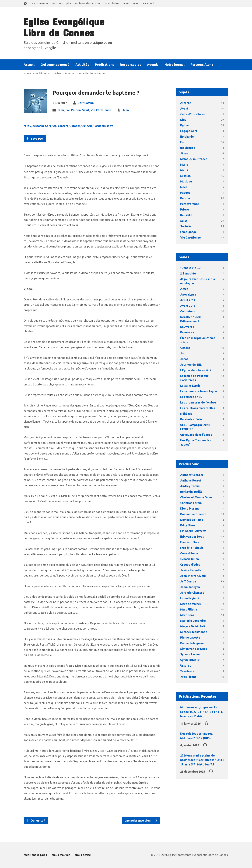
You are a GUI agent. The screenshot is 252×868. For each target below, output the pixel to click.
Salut (86, 110)
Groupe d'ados (190, 565)
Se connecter (40, 3)
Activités (82, 65)
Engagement (189, 131)
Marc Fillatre (189, 609)
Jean (126, 110)
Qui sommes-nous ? (55, 65)
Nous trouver (131, 3)
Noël (183, 187)
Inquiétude (188, 148)
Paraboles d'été (191, 419)
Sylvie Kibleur (190, 660)
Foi (68, 110)
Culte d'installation (193, 114)
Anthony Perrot (191, 480)
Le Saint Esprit (190, 386)
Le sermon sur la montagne (199, 391)
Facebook (149, 3)
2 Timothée (188, 273)
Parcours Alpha (62, 3)
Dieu (58, 73)
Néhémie (186, 414)
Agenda (153, 65)
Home (27, 73)
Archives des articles (88, 3)
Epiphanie (187, 137)
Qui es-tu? (36, 820)
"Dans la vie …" (191, 268)
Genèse (185, 348)
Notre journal (175, 65)
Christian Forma (191, 503)
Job (183, 353)
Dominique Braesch (193, 514)
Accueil (29, 65)
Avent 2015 (188, 306)
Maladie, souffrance (194, 159)
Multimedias (43, 73)
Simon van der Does (194, 649)
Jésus (184, 153)
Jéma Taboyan (190, 587)
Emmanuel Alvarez (193, 531)
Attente (186, 103)
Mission (185, 176)
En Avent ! (187, 327)
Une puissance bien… (141, 820)
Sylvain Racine (190, 654)
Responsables (130, 65)
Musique (186, 181)
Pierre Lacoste (190, 638)
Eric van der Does (192, 537)
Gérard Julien (190, 559)
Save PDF (35, 139)
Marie (184, 165)
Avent (184, 108)
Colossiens (188, 311)
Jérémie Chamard (192, 593)
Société (185, 226)
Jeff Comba (86, 103)
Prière (185, 209)
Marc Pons (187, 615)
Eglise (184, 125)
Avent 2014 (188, 300)
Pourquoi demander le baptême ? (86, 73)
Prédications (104, 65)
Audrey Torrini (190, 486)
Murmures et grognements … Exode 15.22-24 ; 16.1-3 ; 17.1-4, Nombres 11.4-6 (201, 712)
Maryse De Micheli (193, 626)
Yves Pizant (188, 677)
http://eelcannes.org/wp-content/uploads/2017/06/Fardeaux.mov (68, 126)
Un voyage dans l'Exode (196, 435)
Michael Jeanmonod (194, 632)
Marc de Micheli (191, 604)
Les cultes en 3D (191, 397)
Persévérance (190, 204)
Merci (184, 170)
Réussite (186, 215)
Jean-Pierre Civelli (193, 576)
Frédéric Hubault (192, 548)
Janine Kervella (191, 570)
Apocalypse (188, 294)
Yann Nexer (188, 671)
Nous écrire (112, 3)
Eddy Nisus (188, 525)
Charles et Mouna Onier (196, 497)
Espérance (187, 332)
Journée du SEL (191, 365)
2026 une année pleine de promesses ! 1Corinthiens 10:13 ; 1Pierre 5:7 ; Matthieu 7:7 (202, 760)
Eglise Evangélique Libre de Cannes (64, 27)
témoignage (188, 232)
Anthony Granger (192, 475)
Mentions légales (35, 855)
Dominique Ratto (192, 520)
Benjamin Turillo (191, 492)
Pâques (185, 193)
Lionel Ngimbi (190, 598)
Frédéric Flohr (190, 542)
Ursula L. (186, 666)
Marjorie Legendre (193, 621)
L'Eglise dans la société (196, 370)
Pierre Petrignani (192, 643)
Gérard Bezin (189, 553)
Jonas (184, 359)
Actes (184, 289)
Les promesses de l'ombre (198, 402)
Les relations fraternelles (198, 408)
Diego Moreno (190, 508)
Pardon (76, 110)
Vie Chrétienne (101, 110)
